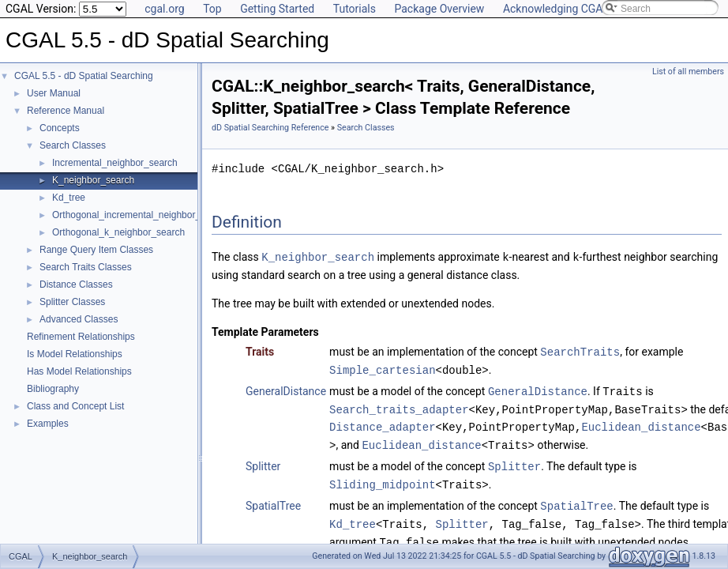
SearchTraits (580, 350)
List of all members (688, 72)
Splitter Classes (72, 302)
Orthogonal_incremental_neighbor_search (141, 215)
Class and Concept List (75, 406)
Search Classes (73, 145)
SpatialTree (273, 499)
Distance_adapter (382, 423)
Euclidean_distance (641, 423)
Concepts (60, 128)
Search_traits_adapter (399, 406)
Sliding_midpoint (382, 479)
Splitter (263, 462)
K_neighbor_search (93, 180)
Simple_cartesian (382, 368)
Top (212, 9)
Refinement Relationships (81, 337)
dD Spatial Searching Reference (270, 128)
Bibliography (53, 389)
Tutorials (355, 9)
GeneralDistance (286, 389)
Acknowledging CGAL (556, 9)
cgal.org (164, 9)
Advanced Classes (79, 319)
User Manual (54, 93)
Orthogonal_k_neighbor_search (118, 232)
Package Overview (439, 9)
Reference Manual (66, 111)
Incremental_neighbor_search (115, 163)
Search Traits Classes (86, 267)
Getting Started (277, 9)
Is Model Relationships (75, 354)
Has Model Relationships (79, 371)
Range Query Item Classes (96, 250)
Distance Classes (76, 284)
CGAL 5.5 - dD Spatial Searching (84, 76)
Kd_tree (69, 198)
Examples (48, 424)
